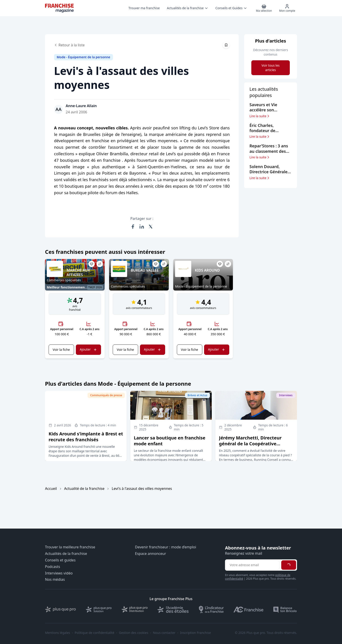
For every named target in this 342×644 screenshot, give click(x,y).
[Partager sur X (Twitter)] (151, 227)
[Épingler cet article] (226, 45)
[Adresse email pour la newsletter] (253, 565)
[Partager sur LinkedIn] (142, 227)
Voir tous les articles (270, 68)
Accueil (51, 489)
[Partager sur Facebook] (133, 227)
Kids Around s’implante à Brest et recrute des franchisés (86, 437)
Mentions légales (58, 633)
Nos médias (55, 580)
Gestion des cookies (134, 633)
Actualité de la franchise (84, 489)
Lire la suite (260, 116)
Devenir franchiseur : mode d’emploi (166, 547)
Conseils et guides (60, 560)
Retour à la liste (69, 45)
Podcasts (53, 567)
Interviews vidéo (59, 573)
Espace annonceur (151, 554)
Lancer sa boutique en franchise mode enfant (170, 441)
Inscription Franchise (195, 633)
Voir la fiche (61, 350)
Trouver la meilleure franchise (70, 547)
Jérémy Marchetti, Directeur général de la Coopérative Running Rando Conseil (250, 444)
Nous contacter (164, 633)
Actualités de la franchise (66, 554)
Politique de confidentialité (94, 633)
